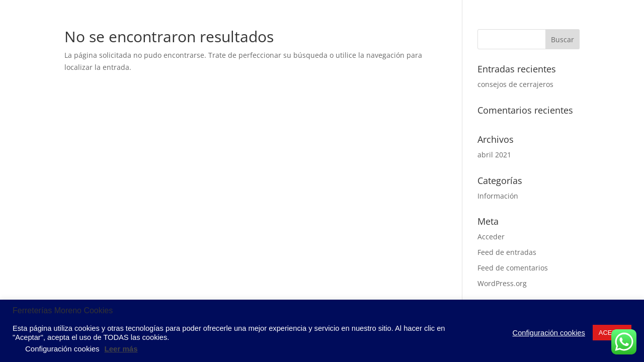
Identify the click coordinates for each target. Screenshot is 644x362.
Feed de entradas (507, 252)
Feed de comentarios (513, 268)
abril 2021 (494, 155)
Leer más (121, 349)
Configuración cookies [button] (549, 333)
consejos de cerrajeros (515, 84)
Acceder (491, 237)
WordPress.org (502, 283)
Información (498, 196)
